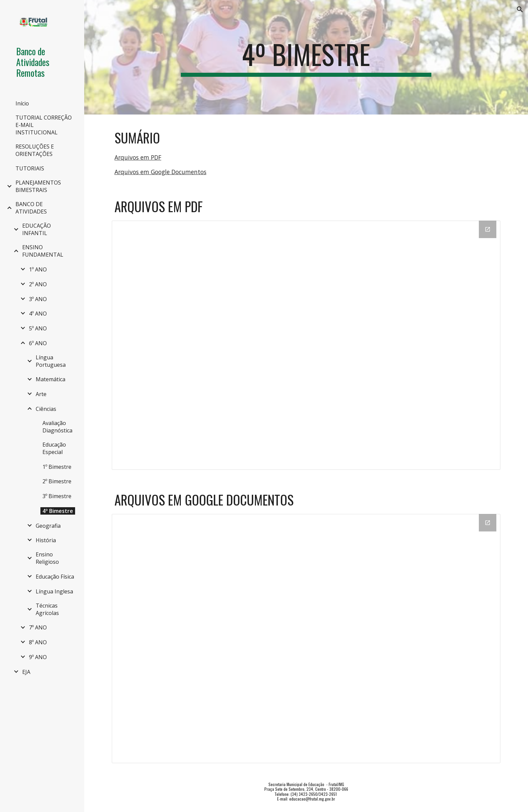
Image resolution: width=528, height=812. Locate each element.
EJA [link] (26, 672)
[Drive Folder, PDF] (306, 345)
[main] (306, 57)
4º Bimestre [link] (58, 511)
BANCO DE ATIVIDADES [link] (31, 208)
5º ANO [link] (38, 328)
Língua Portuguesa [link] (51, 361)
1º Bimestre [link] (57, 467)
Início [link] (22, 103)
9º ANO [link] (38, 657)
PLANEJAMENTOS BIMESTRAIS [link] (38, 186)
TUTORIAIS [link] (30, 168)
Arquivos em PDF (138, 157)
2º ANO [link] (38, 284)
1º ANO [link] (38, 269)
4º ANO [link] (38, 314)
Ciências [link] (46, 409)
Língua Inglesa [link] (54, 591)
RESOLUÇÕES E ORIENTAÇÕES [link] (35, 150)
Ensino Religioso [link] (47, 558)
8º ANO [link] (38, 642)
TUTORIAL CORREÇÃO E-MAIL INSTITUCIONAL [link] (44, 125)
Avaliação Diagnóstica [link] (57, 427)
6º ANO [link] (38, 343)
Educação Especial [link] (54, 448)
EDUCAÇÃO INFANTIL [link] (37, 229)
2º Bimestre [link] (57, 481)
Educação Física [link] (55, 577)
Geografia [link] (48, 526)
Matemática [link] (51, 379)
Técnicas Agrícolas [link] (47, 609)
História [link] (46, 540)
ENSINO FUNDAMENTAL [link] (43, 251)
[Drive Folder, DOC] (306, 639)
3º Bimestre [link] (57, 496)
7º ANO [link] (38, 627)
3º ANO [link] (38, 299)
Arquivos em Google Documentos (160, 172)
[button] (520, 9)
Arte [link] (41, 394)
